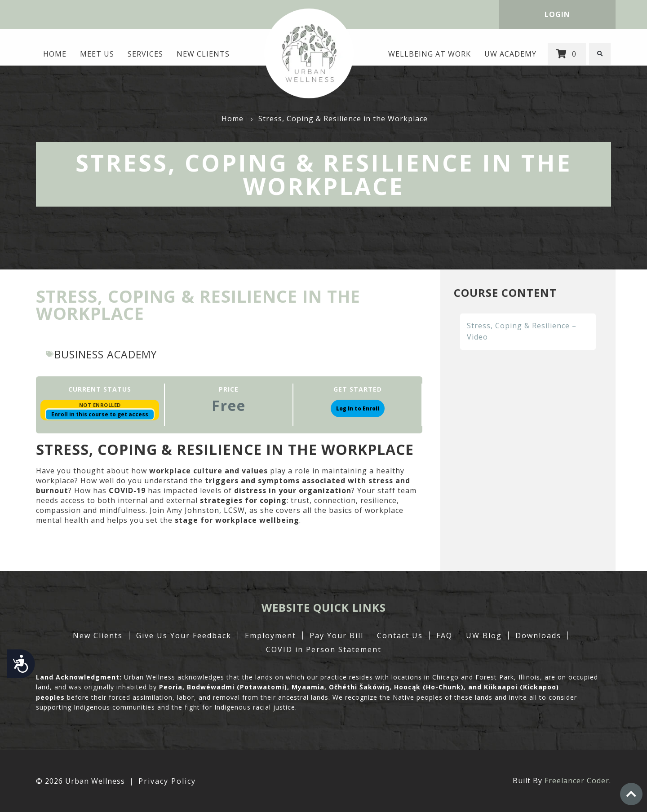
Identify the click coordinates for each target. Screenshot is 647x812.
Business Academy (108, 354)
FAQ (444, 635)
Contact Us (400, 635)
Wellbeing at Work (430, 54)
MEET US (97, 54)
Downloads (538, 635)
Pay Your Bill (337, 635)
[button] (600, 54)
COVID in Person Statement (324, 649)
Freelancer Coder (577, 781)
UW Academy (511, 54)
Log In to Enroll (358, 408)
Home (54, 54)
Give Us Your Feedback (184, 635)
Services (145, 54)
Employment (270, 635)
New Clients (203, 54)
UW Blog (484, 635)
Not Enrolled (100, 405)
